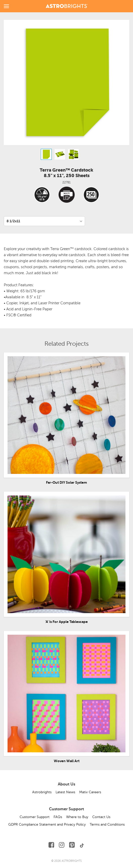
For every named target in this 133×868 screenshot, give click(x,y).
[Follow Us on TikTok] (82, 845)
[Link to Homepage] (67, 5)
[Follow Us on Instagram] (62, 845)
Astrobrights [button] (42, 792)
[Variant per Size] (44, 221)
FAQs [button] (58, 817)
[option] (46, 154)
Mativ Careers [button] (90, 792)
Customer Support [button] (35, 817)
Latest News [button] (65, 792)
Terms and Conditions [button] (107, 824)
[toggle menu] (6, 6)
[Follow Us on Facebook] (51, 845)
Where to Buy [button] (77, 817)
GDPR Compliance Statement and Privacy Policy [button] (47, 824)
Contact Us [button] (101, 817)
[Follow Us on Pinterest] (72, 845)
